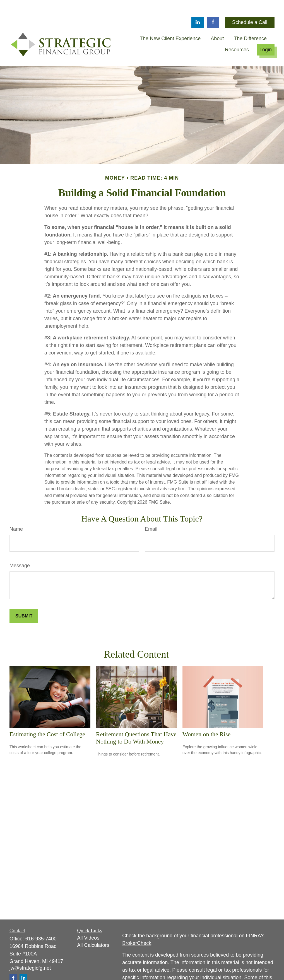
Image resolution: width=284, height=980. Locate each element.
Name (16, 512)
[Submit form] (24, 599)
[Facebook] (213, 6)
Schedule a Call (250, 6)
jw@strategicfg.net (30, 951)
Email (151, 512)
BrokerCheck (137, 926)
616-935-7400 (41, 922)
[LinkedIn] (198, 6)
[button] (170, 22)
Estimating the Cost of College (47, 717)
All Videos (88, 921)
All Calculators (93, 928)
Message (20, 549)
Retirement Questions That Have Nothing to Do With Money (136, 721)
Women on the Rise (206, 717)
